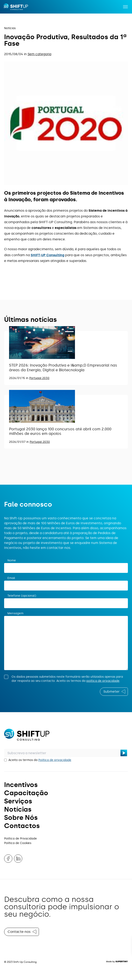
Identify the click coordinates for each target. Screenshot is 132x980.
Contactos (22, 826)
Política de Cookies (18, 843)
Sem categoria (39, 54)
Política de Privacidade (20, 839)
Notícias (10, 28)
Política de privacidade (55, 760)
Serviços (18, 801)
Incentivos (21, 785)
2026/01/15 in (19, 378)
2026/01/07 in (19, 442)
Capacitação (26, 793)
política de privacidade (103, 681)
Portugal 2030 (39, 378)
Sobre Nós (21, 818)
